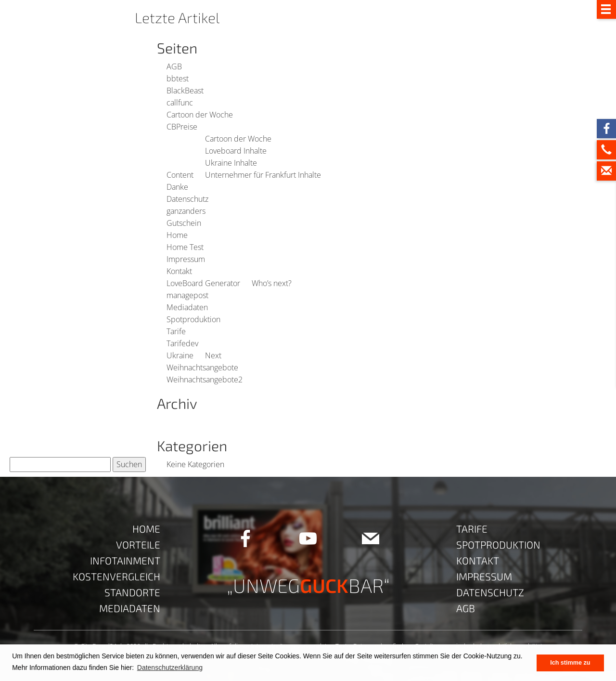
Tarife (176, 331)
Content (180, 175)
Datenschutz (187, 199)
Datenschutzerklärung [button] (170, 668)
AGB (174, 66)
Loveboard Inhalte (236, 151)
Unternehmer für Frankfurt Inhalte (263, 175)
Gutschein (184, 223)
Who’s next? (272, 283)
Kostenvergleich (116, 576)
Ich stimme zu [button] (570, 663)
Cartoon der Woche (200, 115)
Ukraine (180, 355)
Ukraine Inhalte (231, 163)
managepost (187, 295)
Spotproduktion (193, 319)
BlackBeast (185, 91)
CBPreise (182, 127)
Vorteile (138, 544)
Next (213, 355)
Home (177, 235)
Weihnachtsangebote (202, 367)
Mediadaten (187, 307)
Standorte (132, 592)
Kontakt (179, 271)
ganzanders (186, 211)
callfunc (180, 103)
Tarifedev (182, 343)
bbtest (178, 79)
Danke (177, 187)
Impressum (186, 259)
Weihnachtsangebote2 (205, 380)
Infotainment (125, 560)
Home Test (185, 247)
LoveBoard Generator (203, 283)
